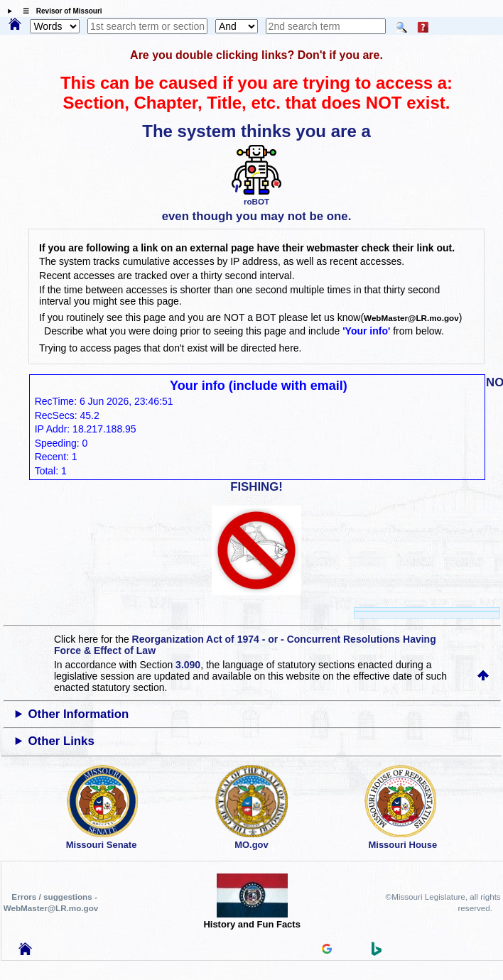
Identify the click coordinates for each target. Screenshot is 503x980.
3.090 (188, 665)
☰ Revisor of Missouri (59, 11)
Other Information (79, 714)
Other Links (61, 741)
